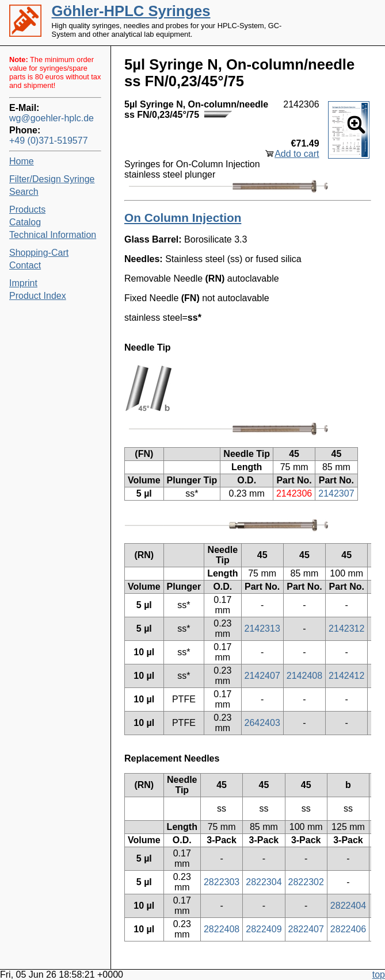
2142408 (304, 676)
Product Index (38, 296)
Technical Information (53, 235)
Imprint (23, 283)
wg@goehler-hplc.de (52, 118)
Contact (25, 265)
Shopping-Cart (39, 253)
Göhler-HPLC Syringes (131, 11)
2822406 (348, 929)
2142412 (346, 676)
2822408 (222, 929)
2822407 (306, 929)
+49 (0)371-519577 (49, 141)
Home (22, 161)
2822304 (264, 882)
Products (27, 210)
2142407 (262, 676)
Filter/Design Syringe (52, 179)
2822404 (348, 906)
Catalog (25, 222)
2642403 (262, 723)
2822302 (306, 882)
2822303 (222, 882)
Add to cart (297, 154)
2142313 (262, 629)
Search (24, 192)
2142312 (346, 629)
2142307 (336, 493)
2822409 (264, 929)
